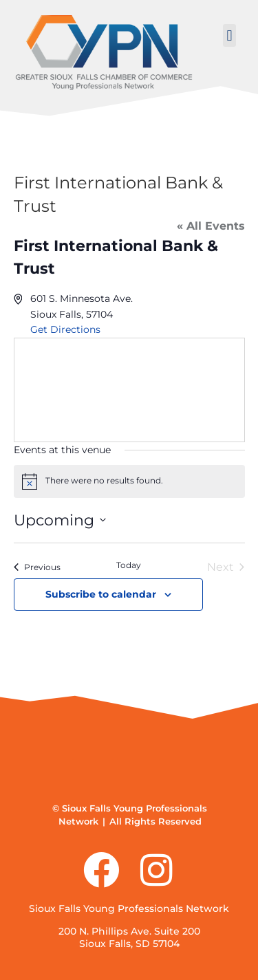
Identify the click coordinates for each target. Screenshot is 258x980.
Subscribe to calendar (101, 594)
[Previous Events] (37, 567)
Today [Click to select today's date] (129, 565)
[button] (229, 35)
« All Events (211, 226)
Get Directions (65, 329)
